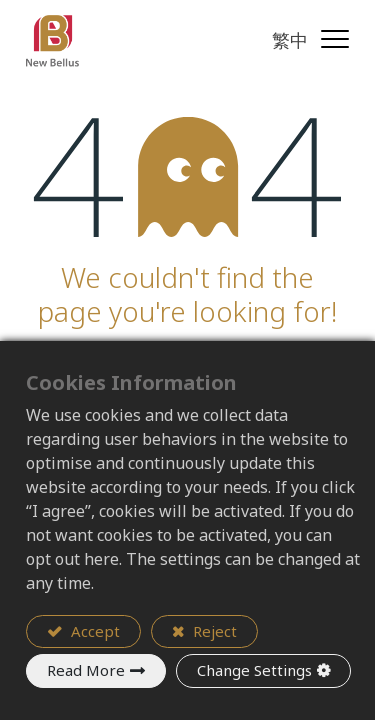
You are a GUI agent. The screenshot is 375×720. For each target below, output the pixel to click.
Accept (93, 631)
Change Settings (254, 670)
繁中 (290, 40)
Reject (213, 631)
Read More (86, 670)
